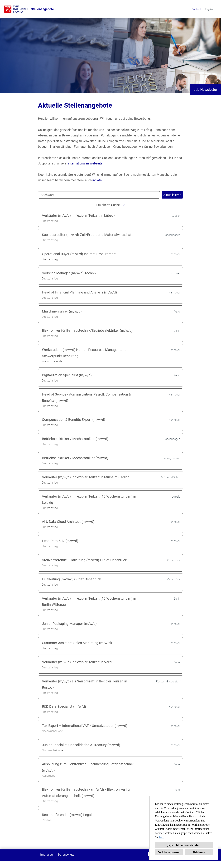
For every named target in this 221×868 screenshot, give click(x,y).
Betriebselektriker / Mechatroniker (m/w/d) (75, 439)
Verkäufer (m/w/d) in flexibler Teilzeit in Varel (77, 662)
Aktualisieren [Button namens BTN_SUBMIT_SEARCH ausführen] (172, 195)
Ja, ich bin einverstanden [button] (184, 845)
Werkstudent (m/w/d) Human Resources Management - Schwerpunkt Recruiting (85, 353)
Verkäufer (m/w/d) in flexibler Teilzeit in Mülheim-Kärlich (86, 477)
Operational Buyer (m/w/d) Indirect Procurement (79, 254)
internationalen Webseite (85, 163)
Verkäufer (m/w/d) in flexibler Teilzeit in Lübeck (79, 215)
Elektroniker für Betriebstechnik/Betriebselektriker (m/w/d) (87, 330)
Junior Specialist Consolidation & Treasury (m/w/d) (81, 745)
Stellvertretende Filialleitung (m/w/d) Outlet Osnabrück (84, 560)
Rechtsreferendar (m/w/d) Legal (67, 815)
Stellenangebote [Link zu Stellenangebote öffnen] (42, 9)
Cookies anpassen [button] (169, 852)
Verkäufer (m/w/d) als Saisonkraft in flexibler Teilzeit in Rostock (85, 684)
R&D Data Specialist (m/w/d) (64, 706)
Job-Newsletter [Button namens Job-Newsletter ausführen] (205, 90)
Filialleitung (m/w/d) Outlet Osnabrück (71, 579)
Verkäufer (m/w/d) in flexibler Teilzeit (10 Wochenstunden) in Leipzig (89, 499)
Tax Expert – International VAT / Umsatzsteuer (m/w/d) (85, 726)
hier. (162, 837)
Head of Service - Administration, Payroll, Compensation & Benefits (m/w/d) (86, 397)
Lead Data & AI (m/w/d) (60, 541)
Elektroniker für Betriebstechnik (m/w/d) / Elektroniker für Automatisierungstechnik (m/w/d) (86, 793)
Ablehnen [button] (199, 852)
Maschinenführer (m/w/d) (62, 311)
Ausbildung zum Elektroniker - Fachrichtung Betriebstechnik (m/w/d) (88, 767)
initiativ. (98, 180)
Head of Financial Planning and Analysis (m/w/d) (79, 292)
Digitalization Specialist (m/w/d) (67, 375)
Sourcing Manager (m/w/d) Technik (69, 273)
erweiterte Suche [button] (111, 205)
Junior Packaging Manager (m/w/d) (69, 624)
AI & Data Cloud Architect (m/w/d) (68, 522)
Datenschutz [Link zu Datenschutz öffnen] (66, 855)
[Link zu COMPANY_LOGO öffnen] (16, 9)
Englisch (210, 9)
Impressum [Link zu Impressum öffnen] (48, 855)
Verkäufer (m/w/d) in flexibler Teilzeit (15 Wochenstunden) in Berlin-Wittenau (89, 601)
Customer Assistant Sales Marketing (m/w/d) (77, 643)
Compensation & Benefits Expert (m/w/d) (74, 420)
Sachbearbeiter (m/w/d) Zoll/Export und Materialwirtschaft (87, 235)
